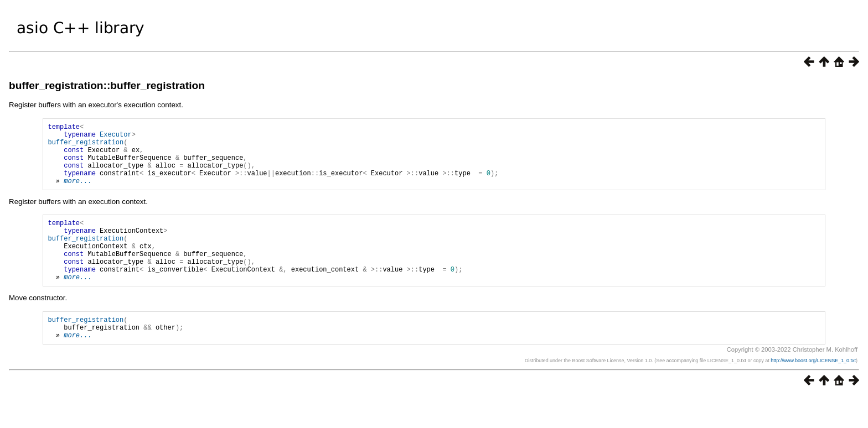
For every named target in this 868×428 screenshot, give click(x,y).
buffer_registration (86, 147)
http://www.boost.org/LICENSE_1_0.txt (813, 392)
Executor (116, 137)
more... (77, 194)
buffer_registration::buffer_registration (107, 85)
